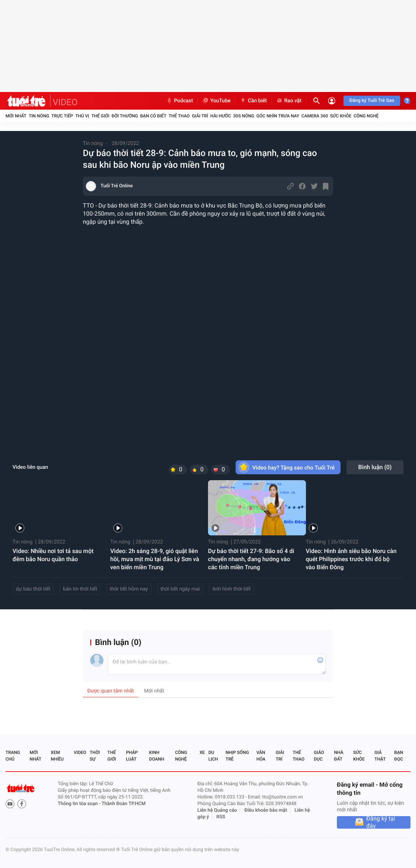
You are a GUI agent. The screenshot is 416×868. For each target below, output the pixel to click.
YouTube (216, 101)
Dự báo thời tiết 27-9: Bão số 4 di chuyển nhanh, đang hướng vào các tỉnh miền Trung (251, 559)
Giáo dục (319, 756)
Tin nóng (39, 116)
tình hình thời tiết (232, 589)
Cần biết (253, 101)
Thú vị (82, 116)
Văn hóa (261, 756)
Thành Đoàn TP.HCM (124, 804)
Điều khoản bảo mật (266, 810)
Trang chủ (13, 756)
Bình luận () (375, 467)
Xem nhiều (57, 756)
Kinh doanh (157, 756)
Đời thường (125, 116)
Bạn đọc (399, 756)
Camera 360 (315, 116)
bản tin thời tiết (80, 589)
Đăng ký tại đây (381, 822)
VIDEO (65, 102)
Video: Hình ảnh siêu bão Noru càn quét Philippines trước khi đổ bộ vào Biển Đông (351, 559)
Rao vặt (289, 101)
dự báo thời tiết (33, 589)
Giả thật (380, 756)
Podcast (180, 101)
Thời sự (95, 756)
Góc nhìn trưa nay (278, 116)
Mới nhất (16, 116)
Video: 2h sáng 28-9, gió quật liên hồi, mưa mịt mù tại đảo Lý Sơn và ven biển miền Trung (155, 559)
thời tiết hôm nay (129, 589)
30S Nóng (244, 116)
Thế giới (100, 116)
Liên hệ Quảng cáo (217, 810)
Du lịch (213, 756)
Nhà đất (339, 756)
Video (80, 752)
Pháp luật (132, 756)
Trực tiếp (62, 116)
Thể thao (179, 116)
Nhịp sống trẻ (237, 756)
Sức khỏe (341, 116)
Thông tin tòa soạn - (80, 804)
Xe (202, 752)
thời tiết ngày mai (180, 589)
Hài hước (221, 116)
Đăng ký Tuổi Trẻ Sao (372, 101)
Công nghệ (366, 116)
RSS (221, 817)
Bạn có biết (153, 116)
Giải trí (200, 116)
